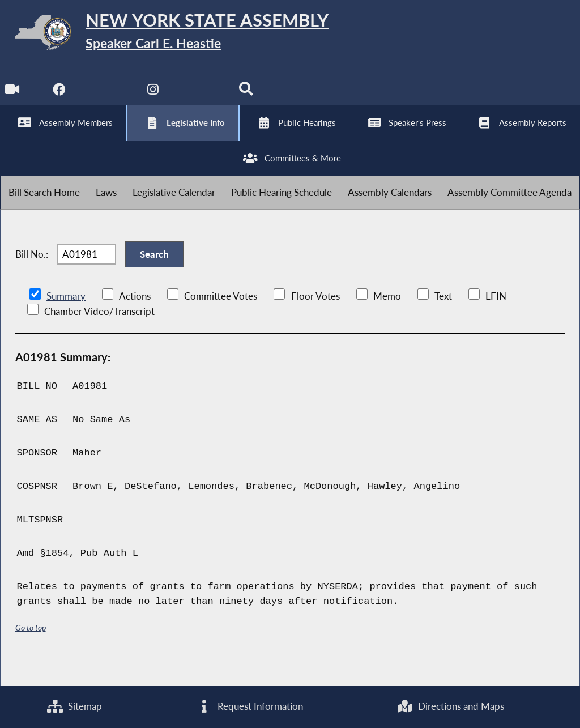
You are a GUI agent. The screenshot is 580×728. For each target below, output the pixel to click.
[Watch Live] (13, 97)
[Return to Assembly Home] (176, 35)
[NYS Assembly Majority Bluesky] (201, 97)
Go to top (31, 649)
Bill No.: (32, 273)
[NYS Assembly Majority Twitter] (107, 97)
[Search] (248, 97)
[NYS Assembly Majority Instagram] (154, 97)
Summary (66, 318)
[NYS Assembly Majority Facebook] (60, 97)
